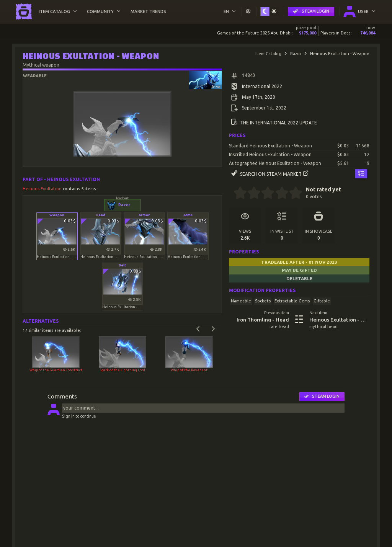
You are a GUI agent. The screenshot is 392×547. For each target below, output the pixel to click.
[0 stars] (231, 194)
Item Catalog (268, 54)
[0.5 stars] (237, 194)
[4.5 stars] (292, 194)
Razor (296, 54)
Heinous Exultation (43, 189)
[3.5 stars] (278, 194)
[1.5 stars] (251, 194)
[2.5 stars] (265, 194)
